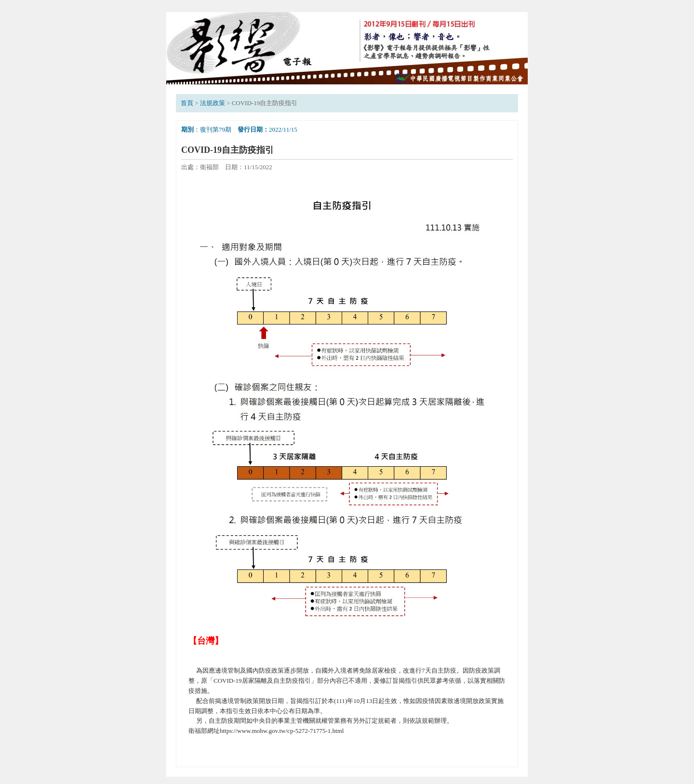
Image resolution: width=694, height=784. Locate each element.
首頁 (187, 103)
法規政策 (213, 103)
